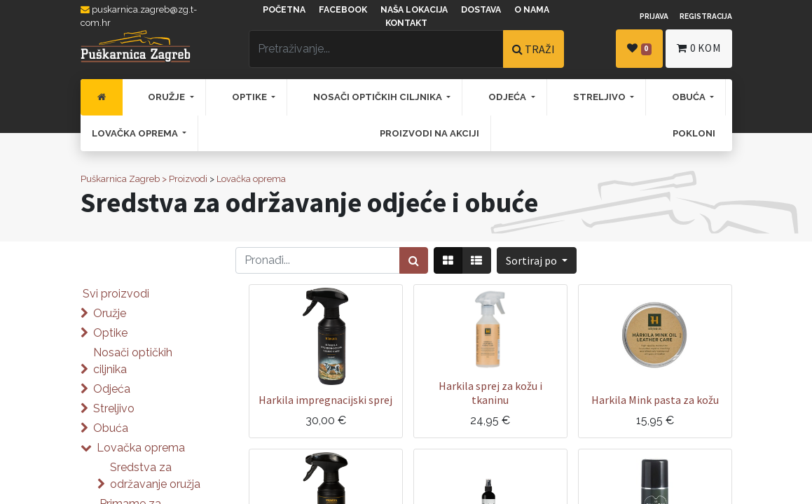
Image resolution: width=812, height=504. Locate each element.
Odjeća (112, 389)
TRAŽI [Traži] (534, 49)
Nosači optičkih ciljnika (133, 361)
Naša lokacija (414, 10)
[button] (537, 260)
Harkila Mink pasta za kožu (655, 400)
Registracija (706, 16)
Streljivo (114, 408)
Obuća (111, 428)
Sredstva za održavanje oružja (155, 476)
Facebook (343, 10)
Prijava (654, 16)
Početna (284, 10)
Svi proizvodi (116, 294)
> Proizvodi (185, 179)
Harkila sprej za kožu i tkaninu (490, 392)
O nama (532, 10)
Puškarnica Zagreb (120, 179)
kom (699, 48)
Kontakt (406, 23)
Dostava (481, 10)
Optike (110, 333)
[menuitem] (102, 97)
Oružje (110, 313)
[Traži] (414, 260)
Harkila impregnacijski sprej (325, 400)
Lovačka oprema (251, 179)
